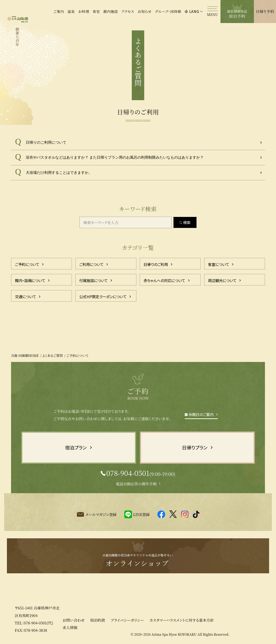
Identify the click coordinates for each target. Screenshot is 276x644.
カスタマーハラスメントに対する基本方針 (182, 620)
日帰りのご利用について (46, 142)
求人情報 (70, 627)
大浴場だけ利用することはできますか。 (59, 173)
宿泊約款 (98, 620)
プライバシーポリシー (127, 620)
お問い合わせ (73, 620)
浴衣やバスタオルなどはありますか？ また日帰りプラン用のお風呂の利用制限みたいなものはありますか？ (115, 157)
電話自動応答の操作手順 (136, 484)
